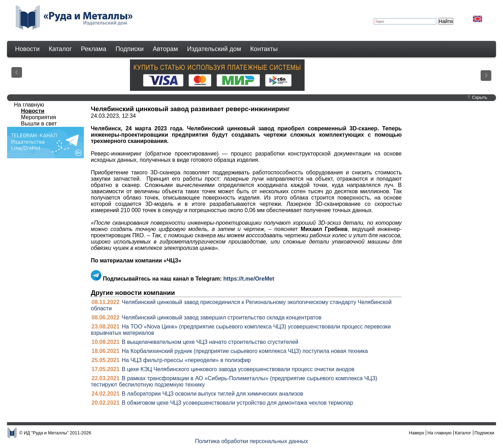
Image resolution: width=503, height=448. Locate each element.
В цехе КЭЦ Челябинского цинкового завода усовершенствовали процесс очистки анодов (238, 369)
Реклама (94, 49)
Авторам (165, 49)
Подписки (130, 49)
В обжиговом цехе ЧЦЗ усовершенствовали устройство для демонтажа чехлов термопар (238, 403)
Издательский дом (214, 49)
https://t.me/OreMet (249, 279)
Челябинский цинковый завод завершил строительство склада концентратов (222, 317)
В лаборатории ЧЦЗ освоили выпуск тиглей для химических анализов (213, 394)
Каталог (60, 49)
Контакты (264, 49)
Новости (27, 49)
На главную (29, 105)
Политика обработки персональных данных (251, 441)
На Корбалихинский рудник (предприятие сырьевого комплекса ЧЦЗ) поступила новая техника (245, 351)
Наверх (417, 433)
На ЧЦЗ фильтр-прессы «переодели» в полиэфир (187, 360)
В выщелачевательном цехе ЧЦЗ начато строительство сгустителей (210, 342)
